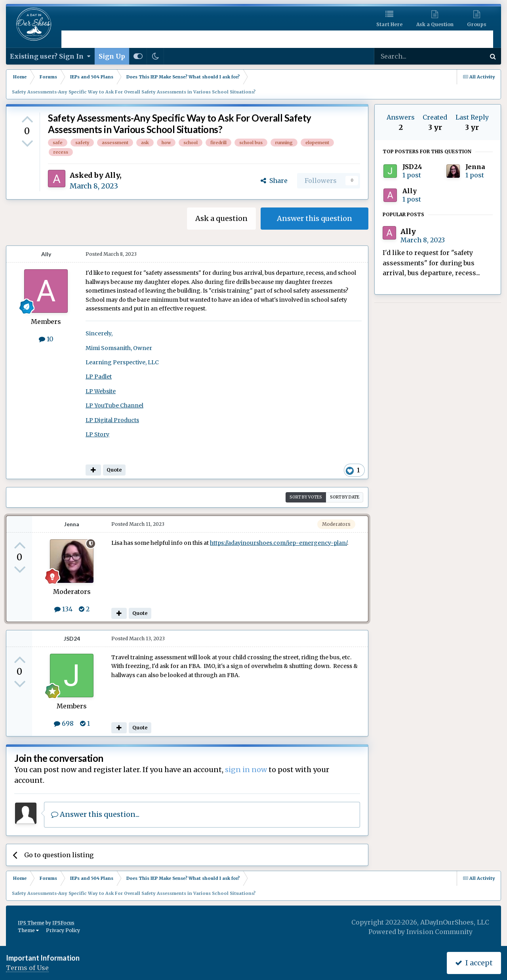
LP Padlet (99, 377)
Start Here (389, 24)
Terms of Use (27, 968)
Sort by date (345, 497)
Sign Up (112, 56)
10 (46, 339)
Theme (28, 930)
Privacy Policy (63, 930)
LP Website (101, 391)
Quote (114, 470)
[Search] (409, 56)
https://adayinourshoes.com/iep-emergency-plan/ (278, 543)
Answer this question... (95, 814)
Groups (477, 24)
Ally (112, 175)
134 (63, 609)
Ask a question (221, 218)
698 (64, 723)
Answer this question (314, 218)
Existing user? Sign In (50, 56)
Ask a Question (435, 24)
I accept (474, 963)
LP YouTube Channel (114, 405)
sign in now (246, 770)
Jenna (72, 524)
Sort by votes (306, 497)
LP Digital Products (112, 420)
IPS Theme (31, 923)
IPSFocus (63, 923)
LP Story (97, 434)
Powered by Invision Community (420, 932)
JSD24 (72, 638)
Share (274, 181)
